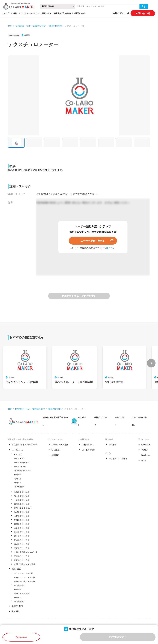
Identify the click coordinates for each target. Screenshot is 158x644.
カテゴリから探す (10, 13)
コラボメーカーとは (60, 445)
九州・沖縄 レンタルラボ (24, 564)
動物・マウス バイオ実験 (24, 577)
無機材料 (18, 483)
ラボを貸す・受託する (73, 13)
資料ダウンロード (101, 421)
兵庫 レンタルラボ (22, 532)
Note (143, 460)
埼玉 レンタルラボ (22, 496)
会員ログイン (119, 13)
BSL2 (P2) (18, 454)
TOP (10, 26)
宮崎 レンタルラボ (22, 544)
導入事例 (58, 13)
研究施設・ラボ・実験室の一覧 (25, 445)
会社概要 (55, 455)
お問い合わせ (143, 13)
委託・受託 (16, 569)
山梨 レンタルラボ (22, 516)
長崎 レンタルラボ (22, 540)
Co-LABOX (146, 445)
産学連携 (15, 611)
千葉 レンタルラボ (22, 500)
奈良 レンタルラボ (22, 536)
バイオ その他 (20, 467)
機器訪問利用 (55, 26)
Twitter (144, 450)
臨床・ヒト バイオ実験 (24, 573)
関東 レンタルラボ (22, 548)
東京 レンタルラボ (22, 504)
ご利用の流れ (88, 445)
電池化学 (18, 479)
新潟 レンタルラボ (22, 512)
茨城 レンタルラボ (22, 492)
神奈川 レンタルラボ (23, 508)
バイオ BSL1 (19, 458)
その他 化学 (19, 487)
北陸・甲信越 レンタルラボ (25, 552)
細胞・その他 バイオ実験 (24, 581)
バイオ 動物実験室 (22, 463)
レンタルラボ (17, 450)
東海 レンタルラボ (22, 556)
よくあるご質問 (89, 450)
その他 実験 (19, 585)
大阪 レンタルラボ (22, 528)
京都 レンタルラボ (22, 524)
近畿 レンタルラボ (22, 560)
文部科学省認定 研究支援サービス (56, 421)
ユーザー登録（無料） (93, 241)
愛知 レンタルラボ (22, 520)
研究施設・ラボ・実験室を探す (31, 26)
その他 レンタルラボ (23, 471)
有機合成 (18, 475)
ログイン (110, 248)
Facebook (146, 455)
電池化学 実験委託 (22, 593)
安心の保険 (56, 450)
